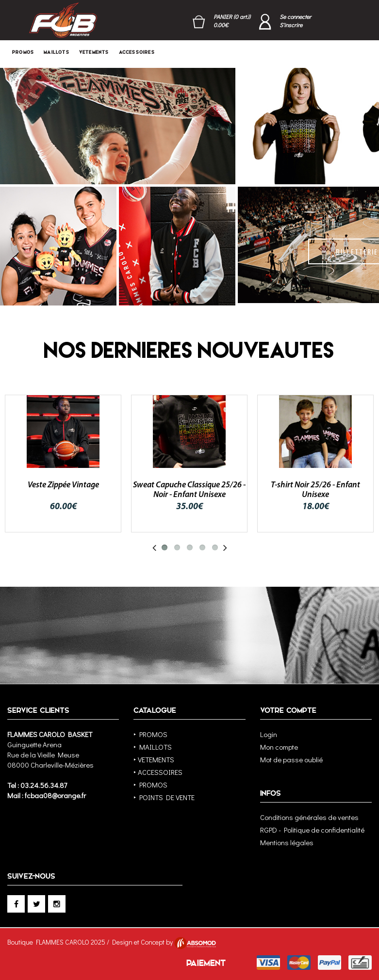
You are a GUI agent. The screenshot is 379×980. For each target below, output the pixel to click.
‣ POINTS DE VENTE (164, 797)
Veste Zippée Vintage (63, 485)
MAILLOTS (57, 52)
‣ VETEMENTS (154, 759)
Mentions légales (287, 842)
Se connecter (295, 16)
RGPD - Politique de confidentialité (312, 830)
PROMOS (23, 52)
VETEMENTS (94, 52)
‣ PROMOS (150, 734)
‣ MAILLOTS (153, 747)
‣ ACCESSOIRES (158, 772)
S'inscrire (291, 25)
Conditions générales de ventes (309, 817)
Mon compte (279, 747)
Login (269, 734)
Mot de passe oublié (291, 759)
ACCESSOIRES (137, 52)
